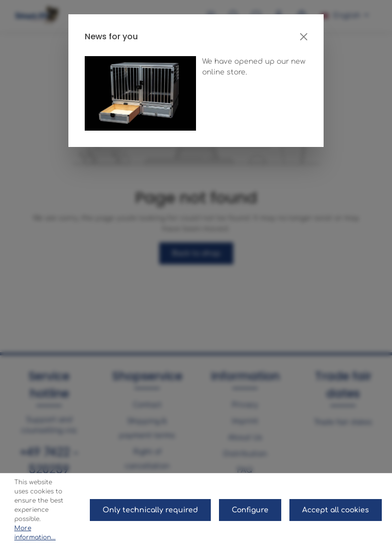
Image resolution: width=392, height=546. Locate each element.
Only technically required (150, 510)
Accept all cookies (336, 510)
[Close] (304, 37)
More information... (35, 533)
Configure (250, 510)
